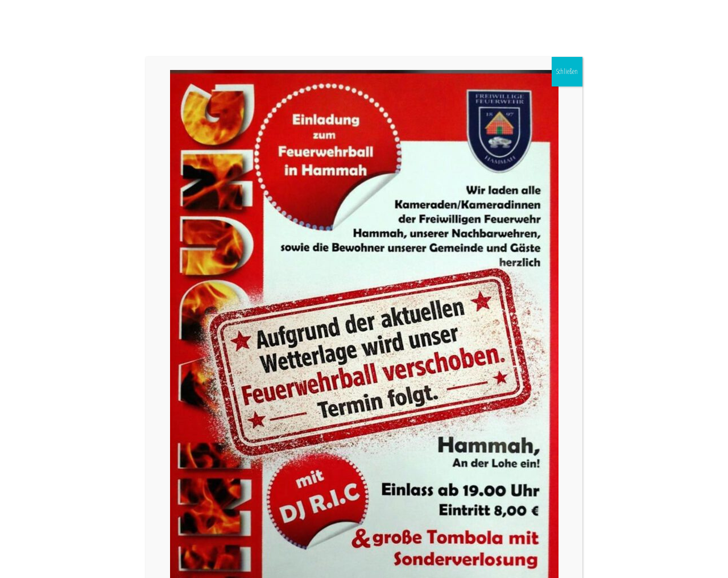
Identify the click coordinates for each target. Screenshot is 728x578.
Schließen (567, 71)
